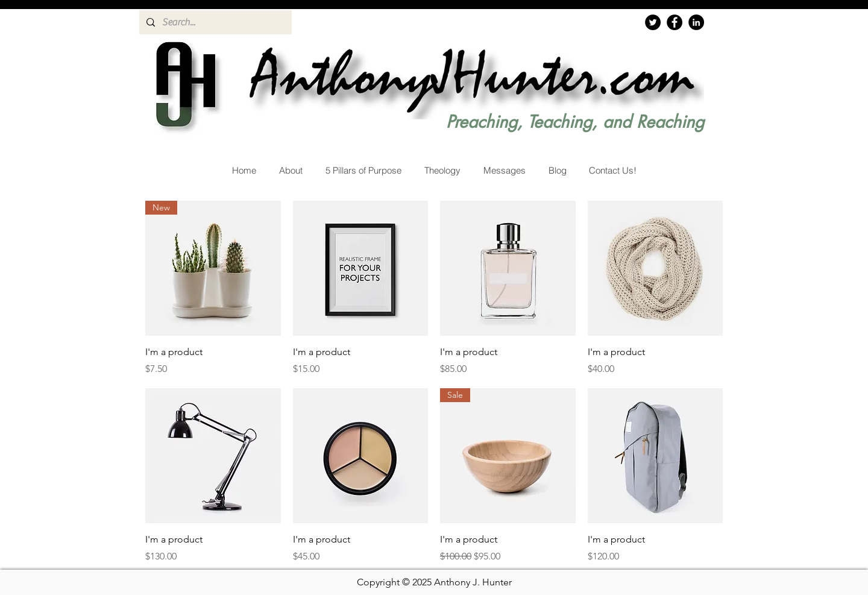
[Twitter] (653, 22)
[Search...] (214, 22)
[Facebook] (675, 22)
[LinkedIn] (696, 22)
